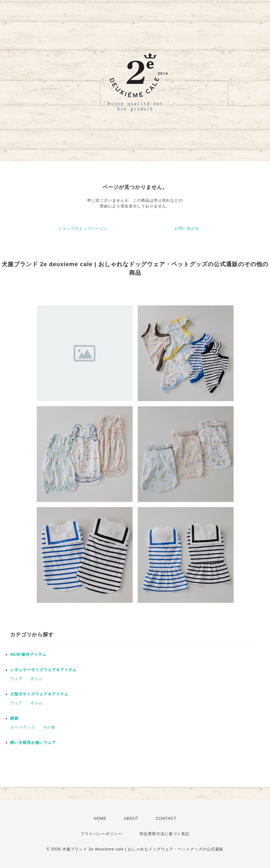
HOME (100, 819)
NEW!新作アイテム (28, 655)
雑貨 (14, 718)
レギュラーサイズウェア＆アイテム (43, 670)
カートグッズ (23, 727)
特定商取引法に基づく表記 (165, 834)
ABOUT (131, 819)
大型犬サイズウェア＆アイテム (39, 694)
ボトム (37, 679)
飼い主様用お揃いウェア (33, 743)
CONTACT (166, 819)
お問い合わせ (187, 228)
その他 (49, 727)
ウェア (16, 679)
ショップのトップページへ (83, 228)
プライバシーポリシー (101, 834)
